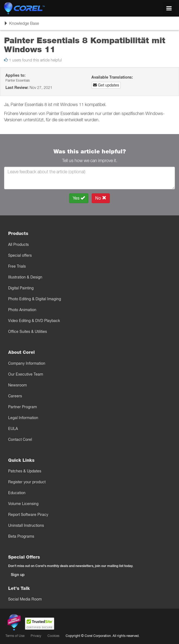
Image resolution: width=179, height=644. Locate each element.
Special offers (20, 255)
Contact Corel (20, 439)
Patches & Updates (25, 471)
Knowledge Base (21, 25)
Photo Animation (22, 310)
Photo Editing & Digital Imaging (35, 299)
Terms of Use (15, 636)
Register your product (27, 482)
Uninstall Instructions (26, 525)
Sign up (18, 575)
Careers (15, 396)
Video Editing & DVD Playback (34, 321)
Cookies (53, 636)
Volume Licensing (23, 504)
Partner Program (23, 407)
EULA (13, 429)
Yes (79, 198)
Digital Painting (21, 288)
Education (17, 493)
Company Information (27, 363)
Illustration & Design (25, 277)
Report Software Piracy (28, 515)
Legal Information (23, 418)
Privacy (36, 636)
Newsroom (17, 385)
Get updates (106, 85)
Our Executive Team (26, 374)
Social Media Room (25, 599)
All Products (18, 244)
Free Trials (17, 266)
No (101, 198)
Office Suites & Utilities (28, 332)
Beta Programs (21, 536)
